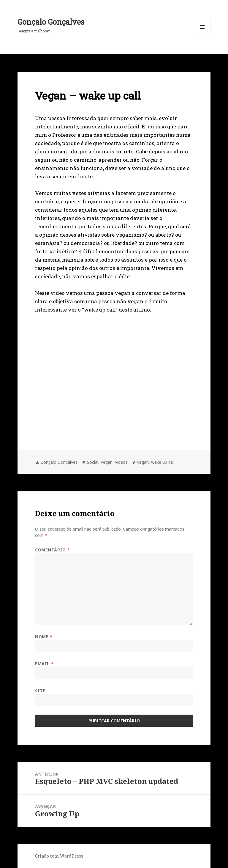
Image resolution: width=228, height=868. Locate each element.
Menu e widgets (202, 35)
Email (44, 664)
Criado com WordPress (59, 856)
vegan (143, 462)
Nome (44, 637)
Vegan (107, 462)
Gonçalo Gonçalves (51, 22)
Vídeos (121, 462)
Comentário (52, 550)
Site (40, 691)
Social (93, 462)
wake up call (163, 462)
